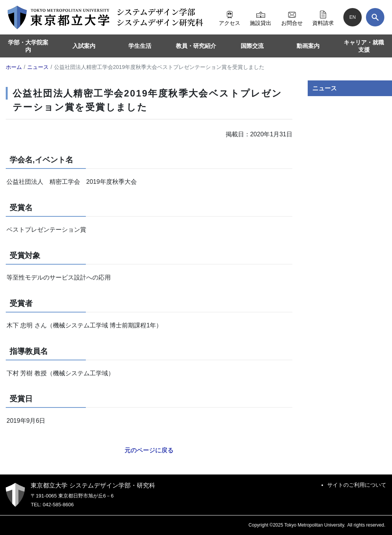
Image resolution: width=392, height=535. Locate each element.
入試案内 (84, 46)
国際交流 (252, 46)
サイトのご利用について (357, 485)
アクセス (230, 17)
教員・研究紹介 (196, 46)
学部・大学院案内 (28, 46)
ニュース (325, 88)
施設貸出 (261, 17)
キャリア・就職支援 (364, 46)
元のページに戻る (149, 450)
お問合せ (292, 17)
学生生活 (140, 46)
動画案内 (308, 46)
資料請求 (323, 17)
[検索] (375, 17)
